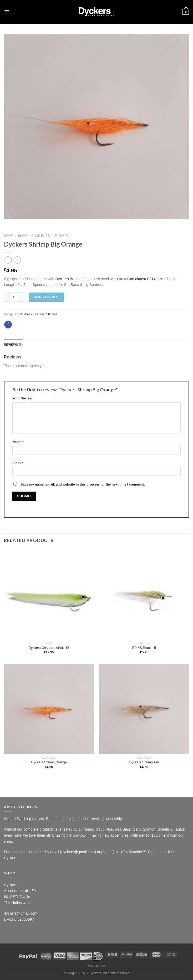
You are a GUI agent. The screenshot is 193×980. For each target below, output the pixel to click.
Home (9, 236)
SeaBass (26, 314)
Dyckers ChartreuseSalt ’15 (49, 648)
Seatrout (39, 314)
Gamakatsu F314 (141, 279)
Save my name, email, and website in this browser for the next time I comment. (83, 484)
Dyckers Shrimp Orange (49, 762)
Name (18, 442)
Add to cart (46, 297)
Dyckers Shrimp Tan (144, 762)
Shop (22, 236)
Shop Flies (40, 236)
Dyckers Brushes (69, 279)
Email (18, 463)
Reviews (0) (13, 345)
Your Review (22, 398)
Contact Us (96, 966)
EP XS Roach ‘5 (144, 648)
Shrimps (61, 236)
